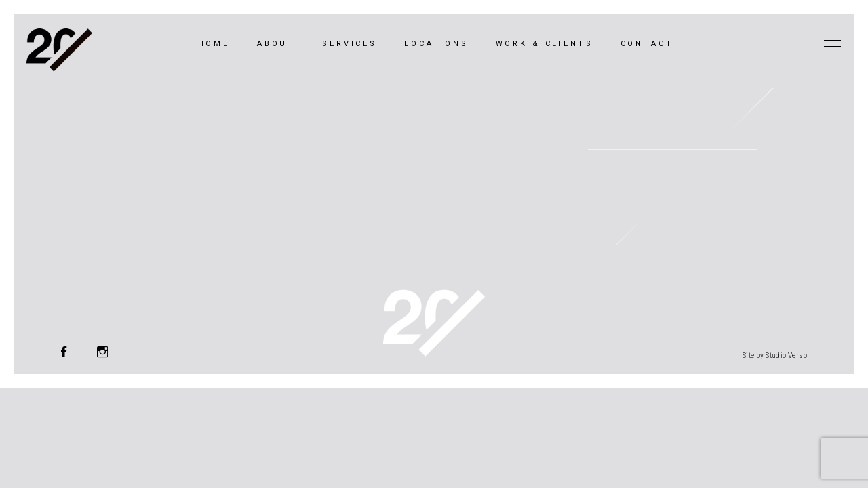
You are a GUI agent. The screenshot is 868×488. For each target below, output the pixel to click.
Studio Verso (786, 355)
